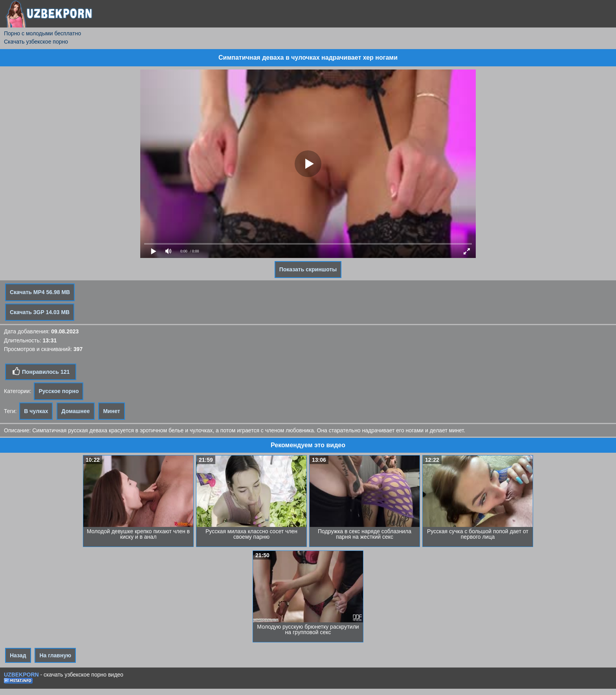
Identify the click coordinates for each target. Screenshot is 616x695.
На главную (55, 655)
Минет (111, 411)
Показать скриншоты (308, 269)
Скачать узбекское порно (36, 42)
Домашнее (75, 411)
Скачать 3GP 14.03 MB (40, 312)
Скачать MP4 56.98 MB (40, 292)
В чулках (36, 411)
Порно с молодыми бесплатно (42, 33)
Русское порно (59, 391)
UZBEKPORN (21, 675)
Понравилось (41, 371)
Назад (18, 655)
